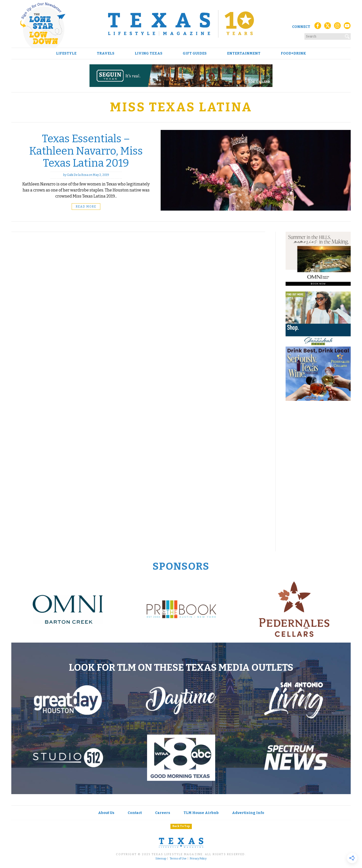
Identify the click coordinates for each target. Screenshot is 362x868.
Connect (301, 27)
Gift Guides (195, 54)
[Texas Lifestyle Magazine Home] (181, 24)
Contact (135, 813)
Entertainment (244, 54)
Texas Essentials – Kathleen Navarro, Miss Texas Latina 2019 (86, 151)
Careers (163, 813)
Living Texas (149, 54)
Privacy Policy (198, 859)
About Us (106, 813)
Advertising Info (248, 813)
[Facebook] (318, 27)
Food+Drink (293, 54)
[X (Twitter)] (328, 27)
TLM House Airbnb (201, 813)
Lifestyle (66, 54)
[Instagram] (337, 27)
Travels (106, 54)
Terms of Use (178, 859)
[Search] (347, 35)
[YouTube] (347, 27)
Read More (86, 207)
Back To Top (181, 826)
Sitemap (161, 859)
